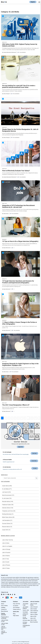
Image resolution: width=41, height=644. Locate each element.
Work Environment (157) (8, 495)
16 (32, 418)
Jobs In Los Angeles (7, 546)
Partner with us (17, 609)
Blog (14, 614)
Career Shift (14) (6, 530)
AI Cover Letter (26, 620)
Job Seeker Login (25, 604)
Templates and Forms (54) (9, 511)
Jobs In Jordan (34, 614)
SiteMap (3, 607)
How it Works (4, 606)
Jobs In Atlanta (6, 556)
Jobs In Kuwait (34, 607)
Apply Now (21, 447)
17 (35, 418)
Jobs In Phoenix (6, 565)
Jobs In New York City (8, 540)
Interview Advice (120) (8, 508)
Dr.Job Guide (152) (7, 498)
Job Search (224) (6, 492)
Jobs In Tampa (6, 568)
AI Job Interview (25, 618)
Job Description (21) (7, 520)
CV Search (16, 606)
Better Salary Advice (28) (8, 517)
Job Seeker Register (25, 608)
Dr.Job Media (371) (7, 489)
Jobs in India (33, 620)
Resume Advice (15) (7, 527)
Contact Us (4, 609)
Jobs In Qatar (34, 609)
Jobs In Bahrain (34, 611)
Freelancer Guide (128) (8, 505)
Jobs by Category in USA (4, 632)
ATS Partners (16, 607)
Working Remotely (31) (8, 514)
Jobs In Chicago (6, 549)
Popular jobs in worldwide (5, 618)
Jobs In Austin (6, 562)
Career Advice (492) (7, 486)
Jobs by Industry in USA (4, 628)
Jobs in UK (33, 618)
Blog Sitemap (4, 611)
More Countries (34, 622)
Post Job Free (16, 604)
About (3, 604)
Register (33, 2)
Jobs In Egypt (34, 613)
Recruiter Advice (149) (8, 502)
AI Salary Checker (25, 623)
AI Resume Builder (25, 615)
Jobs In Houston (6, 553)
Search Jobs (26, 610)
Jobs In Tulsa (6, 559)
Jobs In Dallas (6, 543)
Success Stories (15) (7, 524)
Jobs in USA (33, 616)
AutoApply (25, 612)
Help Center (16, 616)
